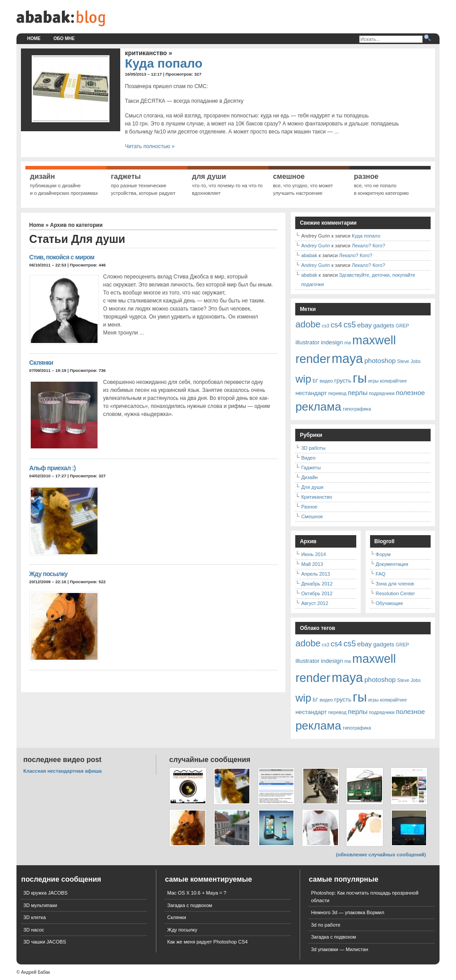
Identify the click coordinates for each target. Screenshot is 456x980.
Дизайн (309, 477)
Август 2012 (315, 603)
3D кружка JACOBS (46, 893)
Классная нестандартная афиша (62, 771)
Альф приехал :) (53, 468)
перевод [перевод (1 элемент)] (337, 393)
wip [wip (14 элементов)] (303, 379)
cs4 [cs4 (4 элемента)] (337, 325)
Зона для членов (395, 584)
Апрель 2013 (316, 574)
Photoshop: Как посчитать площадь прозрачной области (364, 897)
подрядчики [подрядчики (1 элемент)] (382, 393)
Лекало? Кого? (368, 246)
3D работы (313, 448)
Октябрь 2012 (317, 593)
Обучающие (390, 603)
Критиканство (316, 497)
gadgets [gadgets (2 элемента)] (384, 325)
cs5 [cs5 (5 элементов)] (350, 325)
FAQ (381, 574)
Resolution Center (395, 593)
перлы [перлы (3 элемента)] (358, 393)
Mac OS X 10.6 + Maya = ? (197, 893)
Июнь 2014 (313, 554)
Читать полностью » (150, 146)
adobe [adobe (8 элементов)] (308, 324)
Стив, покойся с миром (62, 257)
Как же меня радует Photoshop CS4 (207, 942)
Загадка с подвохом (189, 905)
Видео (308, 458)
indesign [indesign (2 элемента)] (332, 342)
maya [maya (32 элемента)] (347, 359)
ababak (309, 255)
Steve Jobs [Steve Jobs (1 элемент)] (409, 361)
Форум (383, 554)
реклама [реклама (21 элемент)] (318, 407)
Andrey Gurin (316, 246)
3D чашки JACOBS (45, 942)
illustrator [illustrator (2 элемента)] (307, 342)
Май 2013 (312, 564)
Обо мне (64, 38)
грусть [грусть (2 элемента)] (343, 381)
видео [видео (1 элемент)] (326, 381)
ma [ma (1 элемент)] (348, 343)
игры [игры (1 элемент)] (373, 381)
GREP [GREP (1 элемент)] (402, 326)
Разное (309, 507)
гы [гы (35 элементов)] (360, 378)
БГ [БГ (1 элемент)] (316, 381)
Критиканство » (148, 53)
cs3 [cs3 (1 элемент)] (326, 326)
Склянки (41, 363)
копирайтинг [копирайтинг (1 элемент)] (393, 381)
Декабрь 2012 (317, 584)
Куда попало (163, 63)
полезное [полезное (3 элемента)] (410, 393)
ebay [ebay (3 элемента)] (364, 325)
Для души (312, 487)
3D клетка (35, 917)
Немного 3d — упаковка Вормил (348, 912)
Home (34, 38)
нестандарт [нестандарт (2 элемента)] (311, 393)
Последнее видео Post (62, 760)
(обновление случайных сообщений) (381, 855)
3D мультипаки (41, 905)
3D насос (34, 930)
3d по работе (326, 925)
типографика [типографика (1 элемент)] (357, 409)
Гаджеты (311, 468)
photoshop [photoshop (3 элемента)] (380, 361)
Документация (392, 564)
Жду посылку (49, 574)
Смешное (312, 516)
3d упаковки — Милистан (339, 949)
